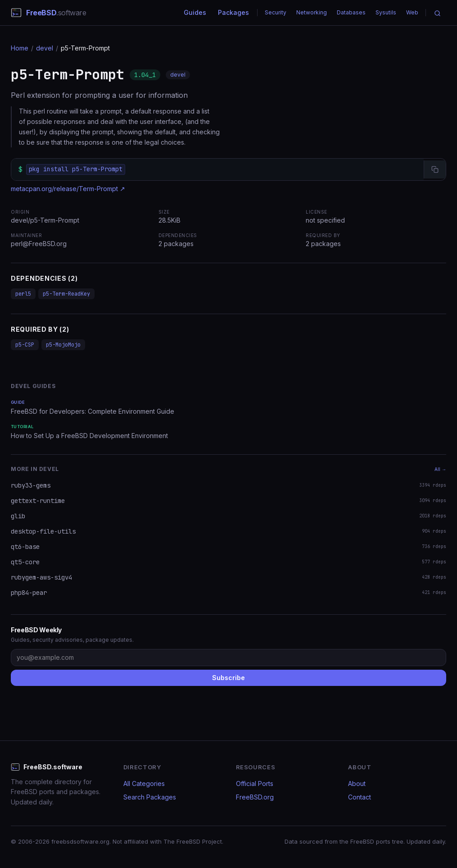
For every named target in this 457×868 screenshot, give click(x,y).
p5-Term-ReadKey (66, 294)
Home (20, 48)
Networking (312, 12)
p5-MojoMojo (63, 345)
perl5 (23, 294)
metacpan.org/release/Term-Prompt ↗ (68, 189)
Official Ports (255, 783)
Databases (351, 12)
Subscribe (228, 678)
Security (276, 12)
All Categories (144, 783)
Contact (360, 797)
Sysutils (386, 12)
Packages (233, 12)
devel (45, 48)
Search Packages (150, 797)
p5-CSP (25, 345)
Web (412, 12)
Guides (195, 12)
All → (440, 469)
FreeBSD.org (255, 797)
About (357, 783)
